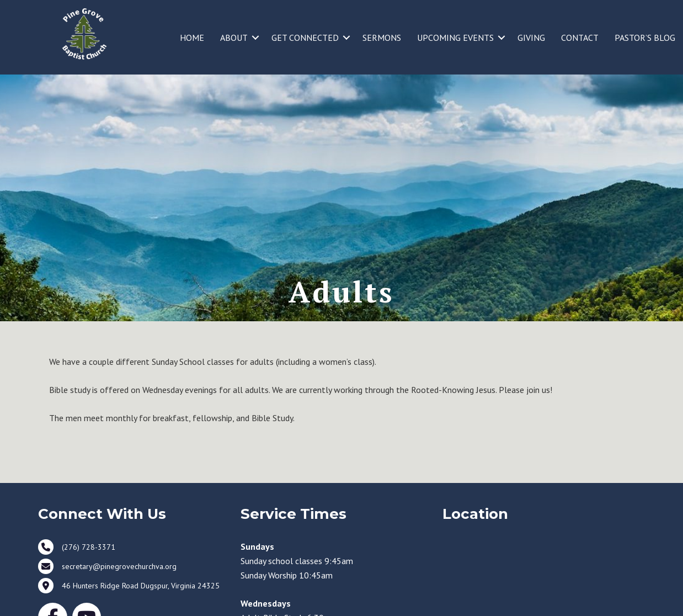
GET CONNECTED (305, 38)
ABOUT (234, 38)
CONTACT (580, 38)
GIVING (531, 38)
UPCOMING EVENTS (455, 38)
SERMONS (382, 38)
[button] (255, 38)
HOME (192, 38)
